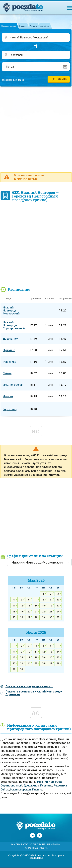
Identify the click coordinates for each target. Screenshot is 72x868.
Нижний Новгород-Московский (11, 310)
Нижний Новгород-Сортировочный (14, 325)
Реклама (54, 844)
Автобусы (45, 26)
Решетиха (60, 785)
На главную (20, 844)
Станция (23, 26)
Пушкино (46, 785)
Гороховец (10, 409)
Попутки (33, 26)
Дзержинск (31, 785)
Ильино (37, 789)
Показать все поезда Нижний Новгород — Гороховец (34, 693)
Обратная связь (36, 848)
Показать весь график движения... (29, 686)
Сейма (5, 789)
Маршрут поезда (8, 26)
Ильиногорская (21, 789)
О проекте (38, 844)
